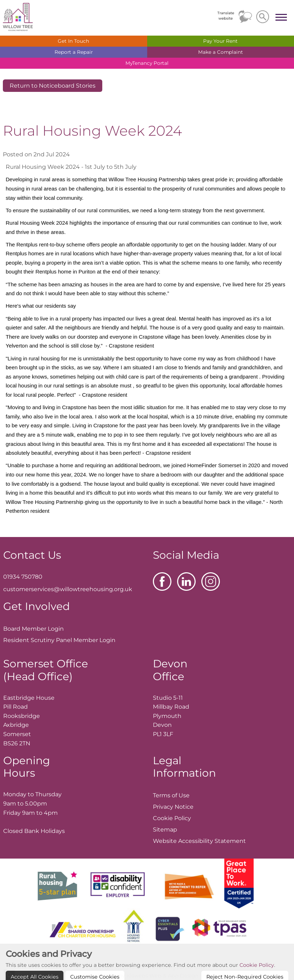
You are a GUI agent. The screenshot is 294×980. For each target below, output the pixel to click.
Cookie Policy (257, 976)
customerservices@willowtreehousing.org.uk (68, 589)
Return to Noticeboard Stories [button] (53, 86)
